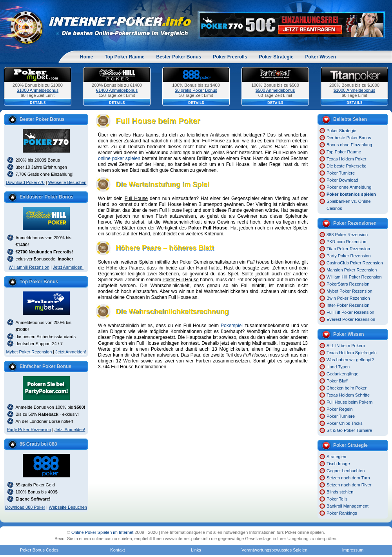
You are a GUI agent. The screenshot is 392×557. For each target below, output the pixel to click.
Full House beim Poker (158, 121)
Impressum (353, 550)
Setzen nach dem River (349, 485)
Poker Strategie (276, 57)
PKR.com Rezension (347, 242)
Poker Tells (337, 499)
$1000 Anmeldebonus (38, 90)
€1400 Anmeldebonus (117, 90)
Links (196, 550)
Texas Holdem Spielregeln (352, 353)
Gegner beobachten (346, 471)
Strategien (336, 457)
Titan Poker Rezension (348, 249)
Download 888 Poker (25, 507)
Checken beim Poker (347, 388)
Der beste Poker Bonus (349, 138)
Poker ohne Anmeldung (349, 187)
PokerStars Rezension (348, 284)
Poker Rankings (342, 513)
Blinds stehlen (340, 492)
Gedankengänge (342, 374)
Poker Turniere (341, 173)
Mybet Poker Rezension (29, 352)
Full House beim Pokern (349, 402)
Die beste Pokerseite (347, 166)
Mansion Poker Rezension (352, 270)
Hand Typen (338, 367)
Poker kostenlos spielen (351, 194)
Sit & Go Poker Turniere (349, 430)
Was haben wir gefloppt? (350, 360)
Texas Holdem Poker (347, 159)
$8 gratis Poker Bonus (196, 90)
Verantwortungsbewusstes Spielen (274, 550)
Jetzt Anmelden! (68, 267)
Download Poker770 (25, 182)
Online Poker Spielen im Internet (102, 532)
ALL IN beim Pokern (346, 346)
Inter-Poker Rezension (348, 305)
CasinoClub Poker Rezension (355, 263)
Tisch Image (338, 464)
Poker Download (342, 180)
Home (86, 57)
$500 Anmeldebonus (275, 90)
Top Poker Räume (124, 57)
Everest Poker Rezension (351, 319)
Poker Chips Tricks (345, 423)
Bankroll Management (348, 506)
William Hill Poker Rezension (354, 277)
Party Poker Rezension (29, 430)
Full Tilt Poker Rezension (350, 312)
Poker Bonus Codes (39, 550)
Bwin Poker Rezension (348, 298)
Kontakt (117, 550)
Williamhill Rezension (29, 267)
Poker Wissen (321, 57)
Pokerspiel (232, 326)
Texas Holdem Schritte (348, 395)
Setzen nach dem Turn (348, 478)
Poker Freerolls (230, 57)
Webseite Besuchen (67, 182)
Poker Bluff (337, 381)
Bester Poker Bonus (179, 57)
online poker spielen (119, 158)
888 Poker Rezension (347, 235)
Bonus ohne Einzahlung (349, 145)
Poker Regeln (340, 409)
